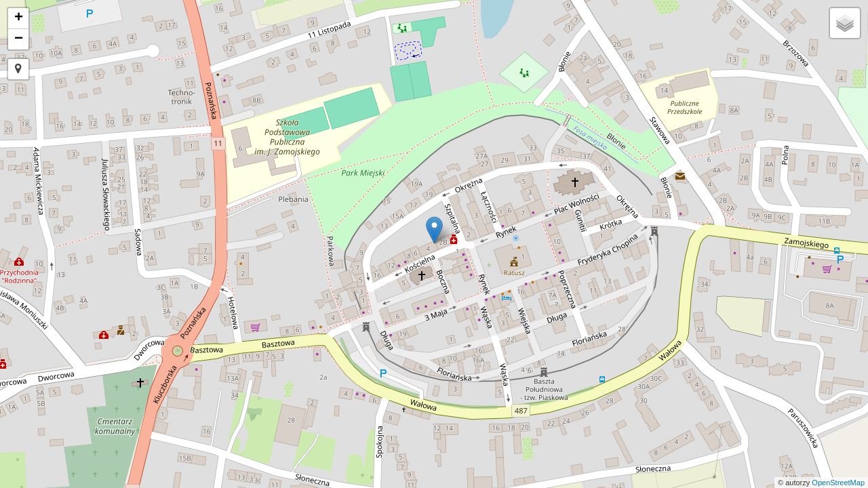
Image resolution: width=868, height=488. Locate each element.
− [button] (19, 39)
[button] (18, 69)
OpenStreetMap (838, 483)
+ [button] (19, 18)
